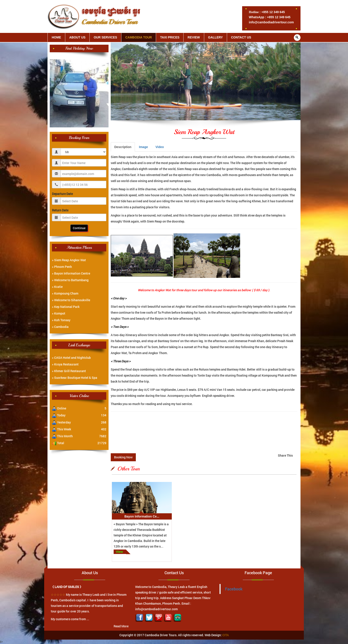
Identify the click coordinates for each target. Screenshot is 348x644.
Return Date (60, 210)
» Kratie (57, 287)
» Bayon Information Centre (71, 273)
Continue (79, 228)
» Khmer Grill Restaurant (69, 371)
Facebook (234, 589)
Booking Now (123, 457)
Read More (121, 626)
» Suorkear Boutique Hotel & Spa (75, 378)
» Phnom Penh (62, 267)
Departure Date (62, 194)
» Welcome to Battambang (70, 280)
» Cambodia (60, 327)
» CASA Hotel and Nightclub (71, 358)
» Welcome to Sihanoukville (71, 300)
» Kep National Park (66, 307)
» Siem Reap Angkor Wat (69, 260)
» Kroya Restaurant (65, 364)
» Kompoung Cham (65, 293)
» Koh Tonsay (61, 320)
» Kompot (59, 313)
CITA (226, 635)
